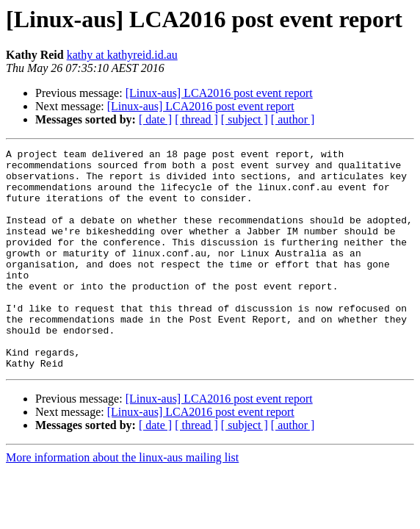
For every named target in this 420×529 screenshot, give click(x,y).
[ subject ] (245, 119)
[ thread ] (196, 119)
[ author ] (293, 119)
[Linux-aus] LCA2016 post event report (219, 93)
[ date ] (155, 119)
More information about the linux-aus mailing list (122, 501)
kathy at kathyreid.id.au (122, 55)
